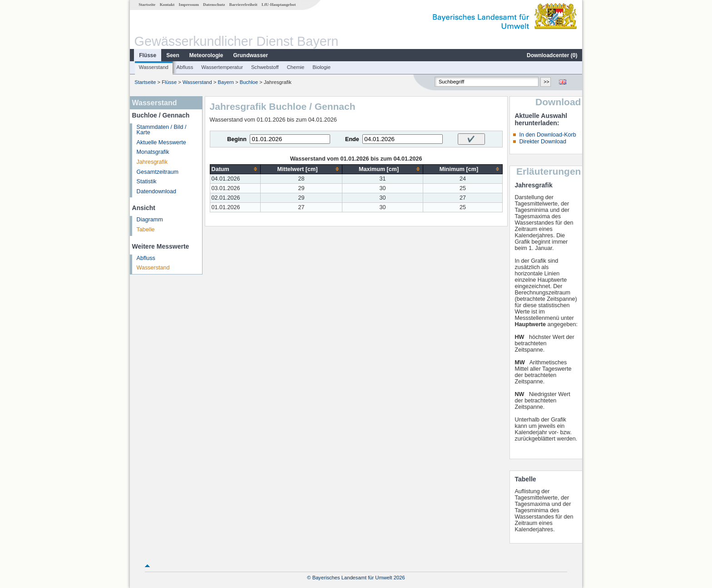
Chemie (296, 67)
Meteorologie (206, 55)
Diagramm (150, 220)
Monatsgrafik (153, 152)
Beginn (237, 139)
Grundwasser (251, 55)
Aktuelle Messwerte (161, 142)
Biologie (321, 67)
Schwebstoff (265, 67)
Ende (352, 139)
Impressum (189, 5)
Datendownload (157, 191)
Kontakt (167, 5)
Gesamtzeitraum (158, 172)
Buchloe (249, 82)
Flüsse (148, 55)
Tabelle (146, 230)
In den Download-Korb (547, 135)
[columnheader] (235, 169)
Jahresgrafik (152, 162)
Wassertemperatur (222, 67)
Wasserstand (154, 67)
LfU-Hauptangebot (279, 5)
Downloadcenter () (552, 55)
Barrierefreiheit (243, 5)
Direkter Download (543, 142)
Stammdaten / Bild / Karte (162, 130)
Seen (173, 55)
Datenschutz (214, 5)
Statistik (147, 181)
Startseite (147, 5)
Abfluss (185, 67)
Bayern (226, 82)
